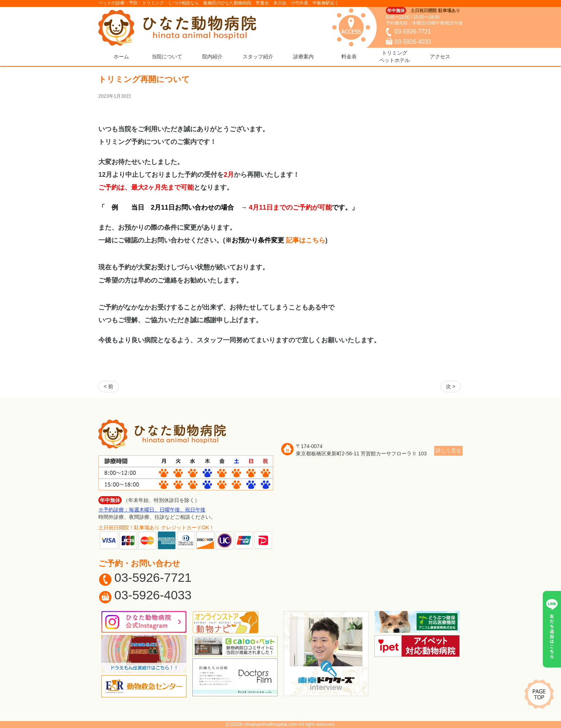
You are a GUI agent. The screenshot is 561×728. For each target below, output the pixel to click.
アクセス (440, 57)
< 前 (109, 386)
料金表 (349, 57)
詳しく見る (448, 451)
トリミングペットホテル (395, 57)
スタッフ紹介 (258, 57)
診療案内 (303, 57)
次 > (451, 386)
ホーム (121, 57)
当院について (167, 57)
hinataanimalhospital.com (271, 724)
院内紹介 (212, 57)
